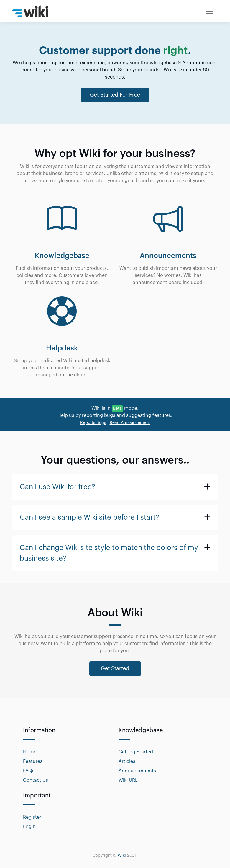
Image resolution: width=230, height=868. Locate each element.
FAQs (29, 771)
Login (29, 827)
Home (30, 752)
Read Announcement (130, 423)
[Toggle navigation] (210, 11)
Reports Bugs (93, 423)
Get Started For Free (115, 95)
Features (33, 761)
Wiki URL (128, 780)
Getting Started (136, 752)
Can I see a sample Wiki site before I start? (89, 517)
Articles (127, 761)
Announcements (137, 771)
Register (32, 817)
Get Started (115, 668)
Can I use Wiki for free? (57, 487)
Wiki (122, 856)
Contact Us (36, 780)
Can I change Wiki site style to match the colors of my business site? (109, 553)
